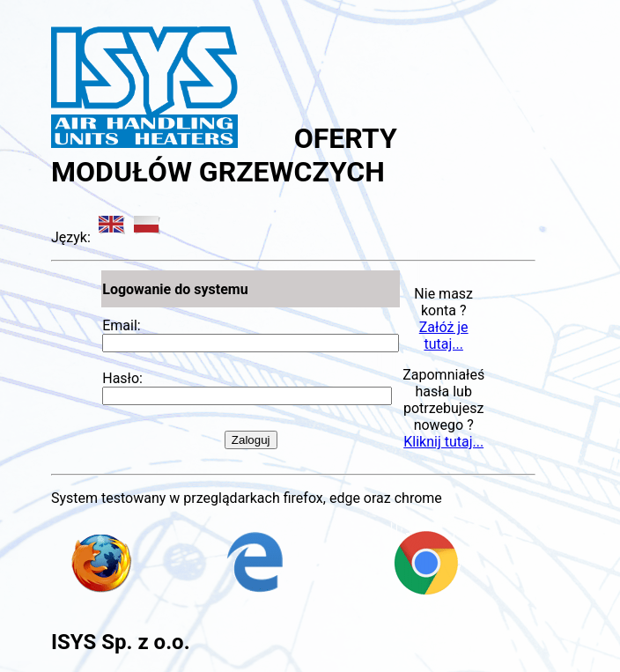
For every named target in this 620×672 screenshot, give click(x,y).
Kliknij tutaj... (443, 442)
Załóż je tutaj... (444, 336)
